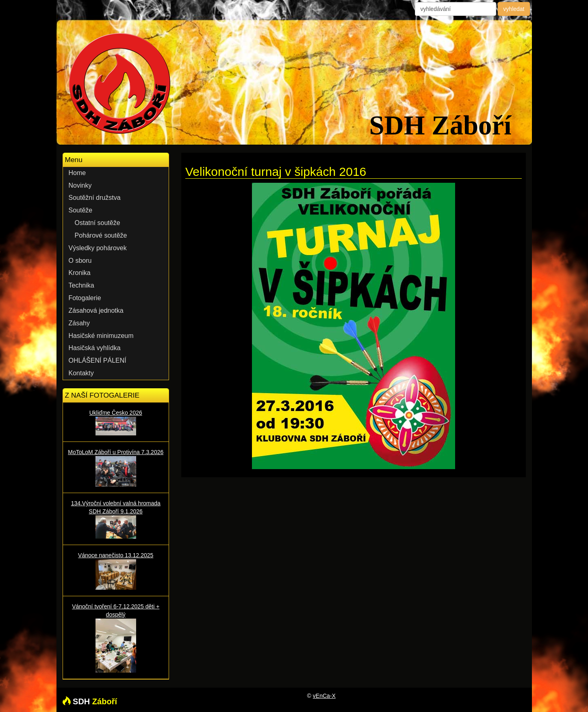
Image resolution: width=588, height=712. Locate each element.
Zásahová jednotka (96, 311)
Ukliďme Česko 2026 (116, 422)
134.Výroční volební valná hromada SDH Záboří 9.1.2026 (116, 519)
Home (77, 173)
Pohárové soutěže (101, 235)
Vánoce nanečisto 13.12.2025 (116, 571)
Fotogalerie (85, 298)
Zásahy (79, 323)
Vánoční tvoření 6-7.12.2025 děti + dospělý (116, 638)
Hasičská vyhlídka (95, 348)
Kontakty (81, 373)
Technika (81, 285)
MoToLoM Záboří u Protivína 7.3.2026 (116, 468)
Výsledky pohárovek (98, 248)
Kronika (80, 273)
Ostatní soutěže (98, 223)
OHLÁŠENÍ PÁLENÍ (98, 360)
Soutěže (81, 210)
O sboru (80, 261)
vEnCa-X (324, 696)
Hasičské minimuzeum (101, 336)
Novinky (80, 185)
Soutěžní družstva (95, 198)
